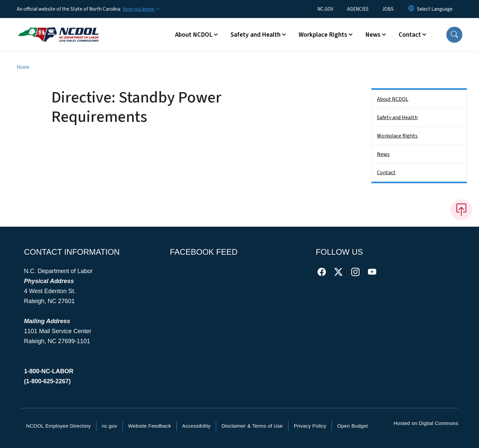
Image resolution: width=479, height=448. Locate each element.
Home (23, 67)
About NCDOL (393, 99)
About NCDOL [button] (194, 35)
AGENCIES (358, 9)
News (383, 154)
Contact (386, 173)
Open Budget (353, 426)
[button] (454, 35)
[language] (435, 9)
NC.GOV (325, 9)
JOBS (388, 9)
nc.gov (109, 426)
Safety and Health (397, 118)
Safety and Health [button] (256, 35)
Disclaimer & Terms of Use (252, 426)
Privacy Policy (310, 426)
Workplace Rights (397, 136)
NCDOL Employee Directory (58, 426)
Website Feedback (150, 426)
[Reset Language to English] (411, 9)
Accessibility (196, 426)
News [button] (373, 35)
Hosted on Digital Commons (426, 423)
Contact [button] (410, 35)
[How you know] (141, 9)
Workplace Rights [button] (323, 35)
